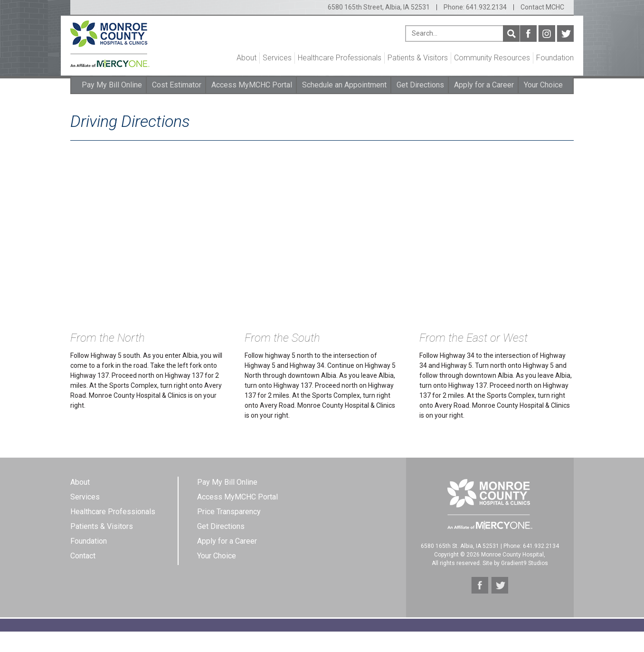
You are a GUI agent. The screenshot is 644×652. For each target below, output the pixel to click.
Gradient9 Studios (525, 563)
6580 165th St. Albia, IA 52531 (460, 546)
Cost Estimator (177, 85)
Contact (83, 556)
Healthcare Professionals (340, 58)
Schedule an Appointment (344, 85)
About (246, 58)
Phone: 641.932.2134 (475, 7)
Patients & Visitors (418, 58)
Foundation (555, 58)
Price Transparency (229, 512)
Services (277, 58)
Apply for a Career (484, 85)
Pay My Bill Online (112, 85)
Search (511, 34)
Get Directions (420, 85)
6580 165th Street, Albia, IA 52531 (379, 7)
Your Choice (543, 85)
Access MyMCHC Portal (252, 85)
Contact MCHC (542, 7)
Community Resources (492, 58)
